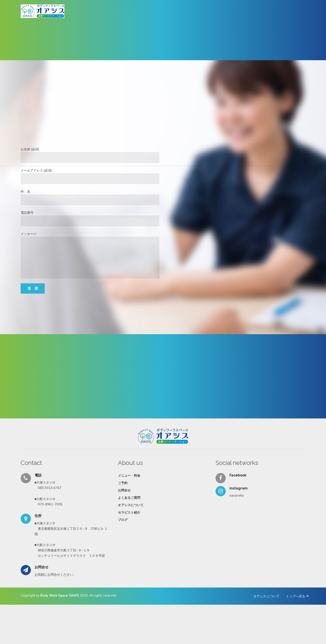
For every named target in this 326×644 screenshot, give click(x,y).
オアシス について (266, 596)
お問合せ (124, 490)
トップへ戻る (296, 596)
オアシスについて (131, 505)
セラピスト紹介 (129, 513)
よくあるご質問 (129, 498)
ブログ (123, 520)
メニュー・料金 (129, 476)
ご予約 (123, 483)
